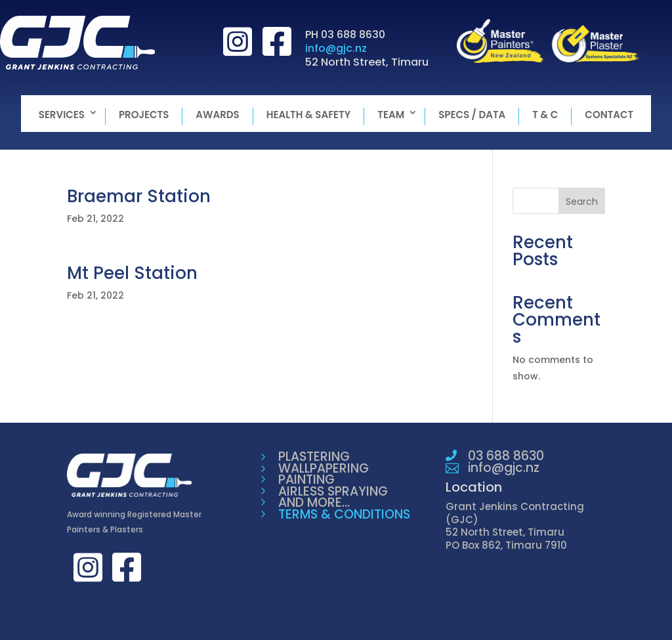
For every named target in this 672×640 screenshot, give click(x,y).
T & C (545, 115)
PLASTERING (314, 457)
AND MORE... (314, 502)
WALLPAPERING (324, 468)
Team (391, 115)
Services (62, 115)
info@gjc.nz (336, 48)
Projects (144, 115)
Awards (217, 115)
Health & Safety (309, 115)
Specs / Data (472, 115)
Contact (609, 115)
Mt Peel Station (132, 273)
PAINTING (306, 480)
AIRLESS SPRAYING (333, 491)
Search (582, 202)
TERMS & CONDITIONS (344, 514)
